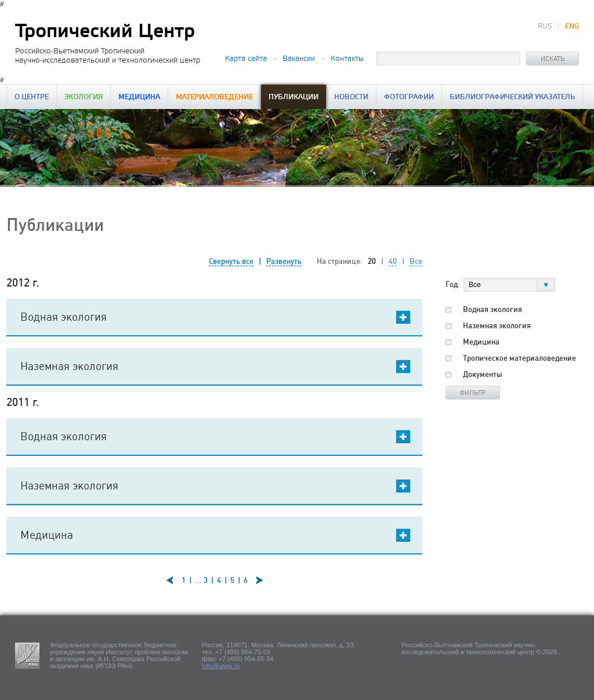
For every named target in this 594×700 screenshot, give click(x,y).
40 (393, 261)
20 (372, 261)
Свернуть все (231, 261)
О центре (32, 97)
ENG (572, 26)
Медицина (139, 97)
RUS (545, 26)
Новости (351, 97)
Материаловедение (214, 97)
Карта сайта (246, 59)
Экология (84, 97)
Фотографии (409, 97)
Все (416, 261)
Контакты (347, 59)
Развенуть (284, 261)
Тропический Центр (105, 32)
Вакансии (299, 59)
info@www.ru (221, 666)
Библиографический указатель (512, 97)
